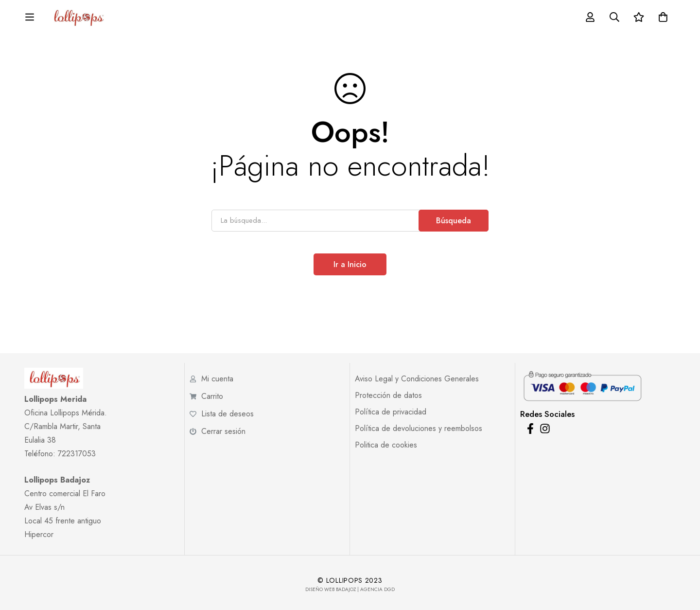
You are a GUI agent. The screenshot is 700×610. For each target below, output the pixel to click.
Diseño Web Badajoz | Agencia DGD (350, 589)
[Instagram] (545, 429)
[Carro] (687, 18)
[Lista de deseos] (663, 18)
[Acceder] (614, 18)
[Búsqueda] (638, 18)
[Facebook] (530, 429)
